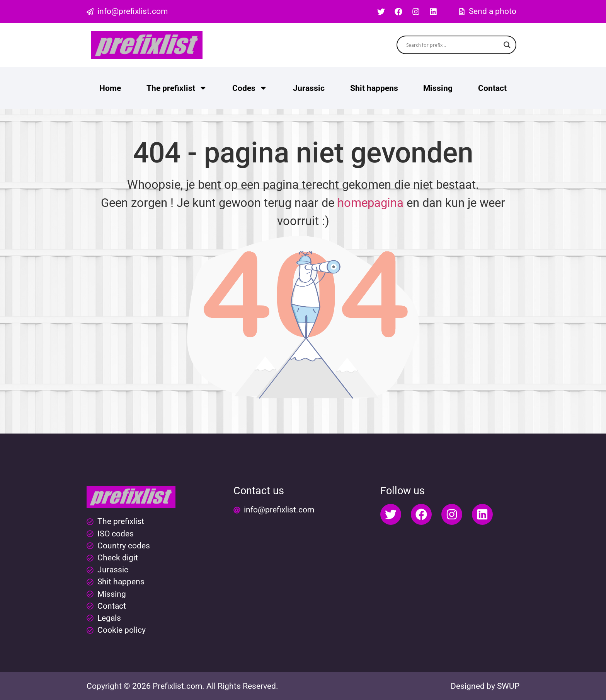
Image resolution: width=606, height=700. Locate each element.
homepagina (370, 203)
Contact (492, 88)
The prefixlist (177, 88)
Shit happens (374, 88)
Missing (438, 88)
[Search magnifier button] (507, 45)
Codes (250, 88)
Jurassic (309, 88)
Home (110, 88)
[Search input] (453, 45)
